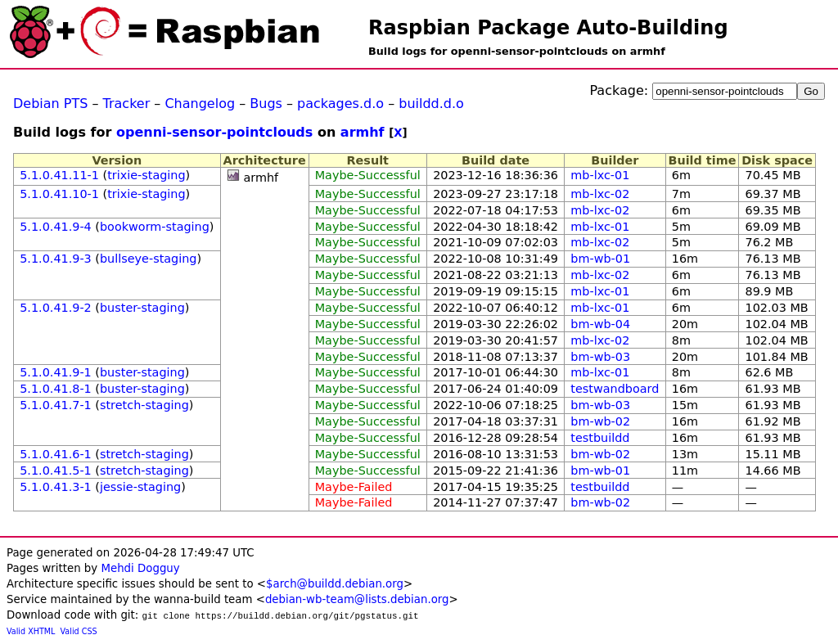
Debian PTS (50, 104)
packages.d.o (340, 104)
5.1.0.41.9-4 (56, 227)
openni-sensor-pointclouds (214, 132)
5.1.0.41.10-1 (59, 194)
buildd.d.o (431, 104)
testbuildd (600, 438)
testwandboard (615, 389)
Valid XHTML (31, 631)
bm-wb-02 (600, 421)
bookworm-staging (155, 227)
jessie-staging (140, 487)
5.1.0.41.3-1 (56, 487)
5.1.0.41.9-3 (56, 259)
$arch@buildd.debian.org (335, 584)
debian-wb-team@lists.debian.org (357, 599)
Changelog (200, 104)
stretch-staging (144, 405)
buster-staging (142, 308)
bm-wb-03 (600, 357)
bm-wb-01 (600, 259)
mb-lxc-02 (600, 194)
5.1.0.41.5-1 (56, 471)
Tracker (127, 104)
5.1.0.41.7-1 (56, 405)
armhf (363, 132)
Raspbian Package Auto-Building (548, 28)
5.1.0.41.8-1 (56, 389)
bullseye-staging (149, 259)
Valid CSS (79, 631)
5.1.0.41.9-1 (56, 372)
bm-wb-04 (600, 324)
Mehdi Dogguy (140, 568)
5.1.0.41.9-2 (56, 308)
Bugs (266, 104)
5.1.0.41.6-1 (56, 454)
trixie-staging (146, 175)
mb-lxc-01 (600, 175)
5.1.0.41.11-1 (59, 175)
